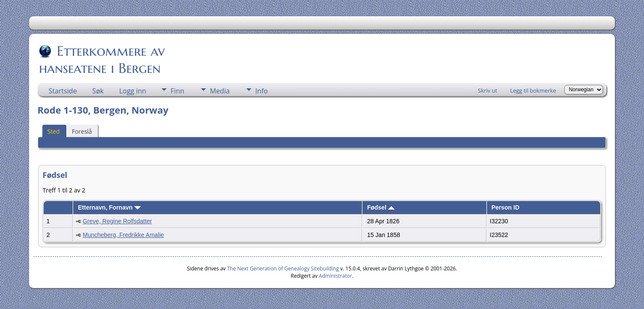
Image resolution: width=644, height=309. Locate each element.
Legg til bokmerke (533, 90)
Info (262, 91)
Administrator (335, 276)
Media (220, 91)
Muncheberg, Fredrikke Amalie (123, 235)
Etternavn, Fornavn (109, 207)
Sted (54, 131)
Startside (63, 91)
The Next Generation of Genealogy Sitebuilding (283, 268)
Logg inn (132, 91)
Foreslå (82, 131)
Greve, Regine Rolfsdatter (117, 221)
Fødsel (381, 207)
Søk (98, 91)
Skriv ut (488, 90)
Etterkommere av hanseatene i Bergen (102, 60)
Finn (178, 91)
